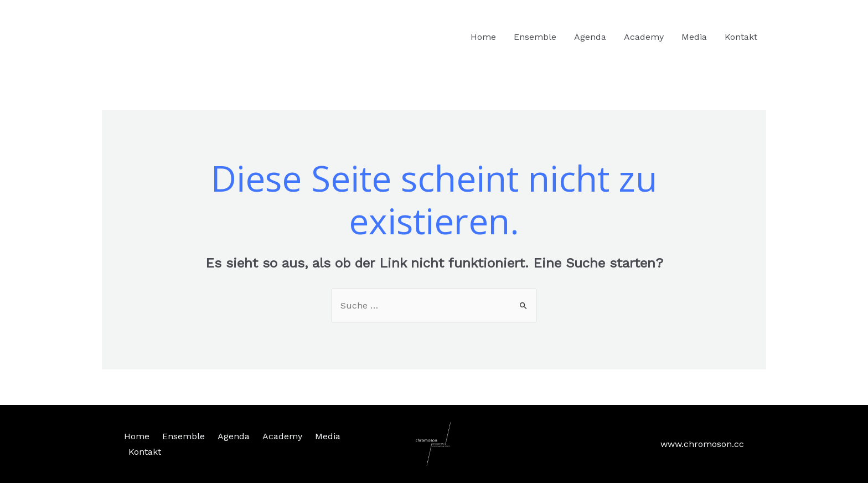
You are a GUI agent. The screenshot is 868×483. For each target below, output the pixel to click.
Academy (644, 37)
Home (483, 37)
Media (694, 37)
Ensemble (535, 37)
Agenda (590, 37)
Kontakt (741, 37)
